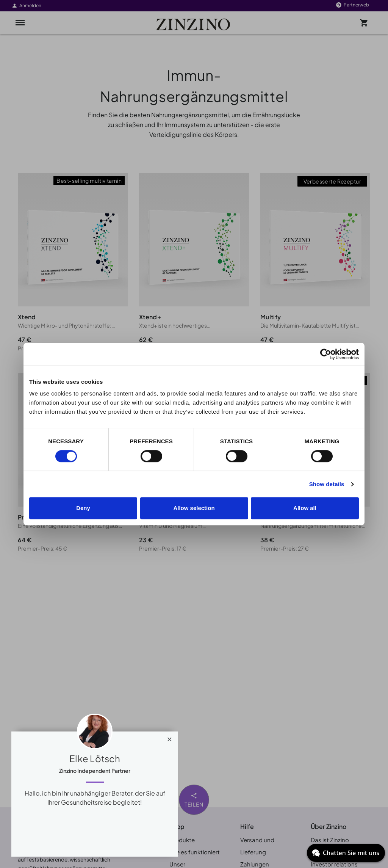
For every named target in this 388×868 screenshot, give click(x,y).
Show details (327, 484)
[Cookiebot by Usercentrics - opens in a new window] (326, 354)
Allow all (305, 508)
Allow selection (194, 508)
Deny (83, 508)
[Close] (170, 738)
